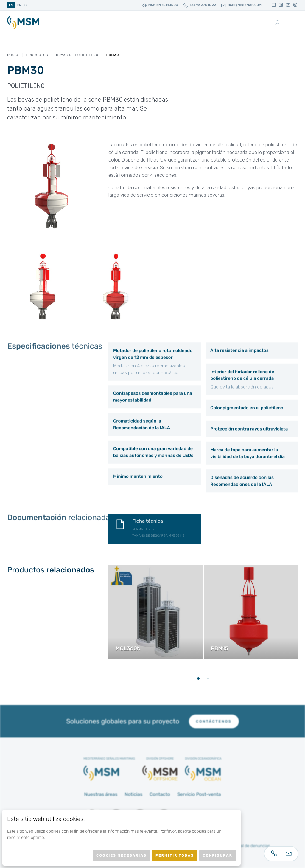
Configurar (218, 855)
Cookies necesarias (121, 855)
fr (25, 5)
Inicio (13, 55)
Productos (37, 55)
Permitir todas (175, 855)
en (19, 5)
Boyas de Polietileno (77, 55)
